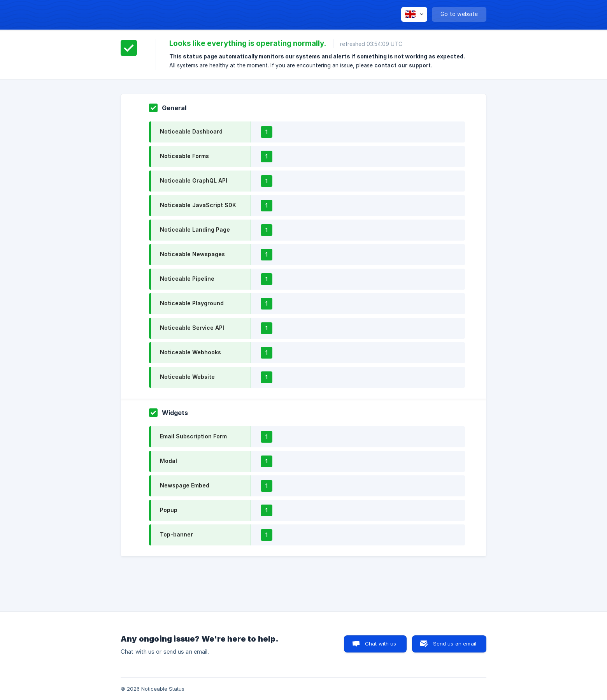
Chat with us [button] (381, 644)
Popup (169, 510)
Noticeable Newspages (192, 254)
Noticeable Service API (192, 328)
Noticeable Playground (192, 303)
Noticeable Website (187, 377)
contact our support (403, 65)
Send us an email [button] (455, 644)
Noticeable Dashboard (191, 131)
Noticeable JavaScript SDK (198, 205)
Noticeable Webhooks (190, 352)
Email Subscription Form (193, 436)
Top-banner (176, 534)
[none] (414, 14)
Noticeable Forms (184, 156)
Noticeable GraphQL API (194, 180)
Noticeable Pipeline (187, 279)
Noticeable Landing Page (195, 230)
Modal (168, 461)
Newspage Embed (185, 485)
